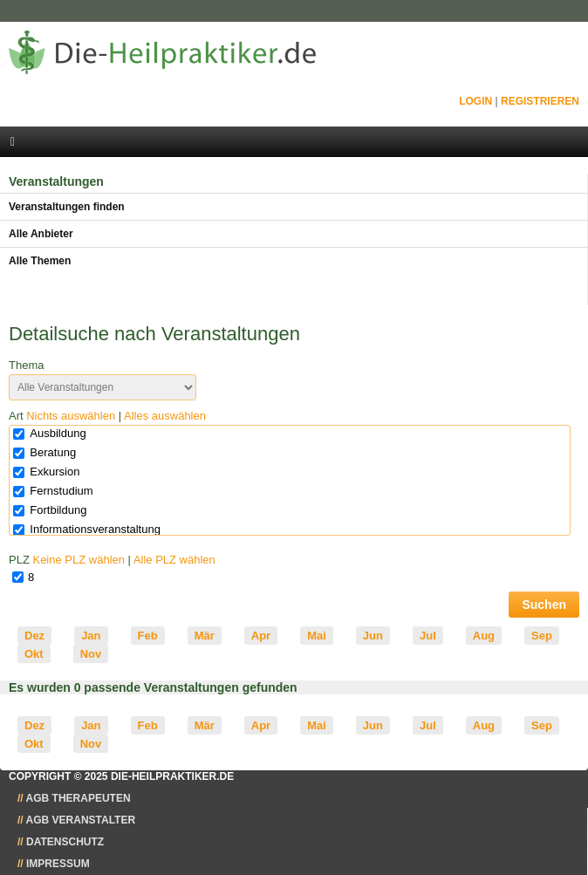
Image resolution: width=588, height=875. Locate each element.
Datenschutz (65, 842)
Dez (34, 636)
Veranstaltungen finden (67, 207)
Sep (542, 636)
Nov (91, 654)
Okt (34, 654)
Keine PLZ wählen (79, 560)
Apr (261, 636)
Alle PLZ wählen (174, 560)
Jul (428, 636)
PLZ (112, 560)
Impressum (58, 864)
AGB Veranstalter (81, 820)
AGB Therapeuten (79, 798)
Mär (205, 636)
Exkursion (55, 472)
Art (107, 416)
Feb (148, 636)
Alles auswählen (165, 416)
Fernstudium (61, 491)
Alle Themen (40, 261)
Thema (26, 365)
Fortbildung (58, 510)
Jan (91, 636)
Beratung (53, 452)
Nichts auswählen (71, 416)
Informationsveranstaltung (95, 529)
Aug (484, 636)
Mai (317, 636)
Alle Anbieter (41, 234)
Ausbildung (58, 433)
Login (475, 101)
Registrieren (540, 101)
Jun (373, 636)
